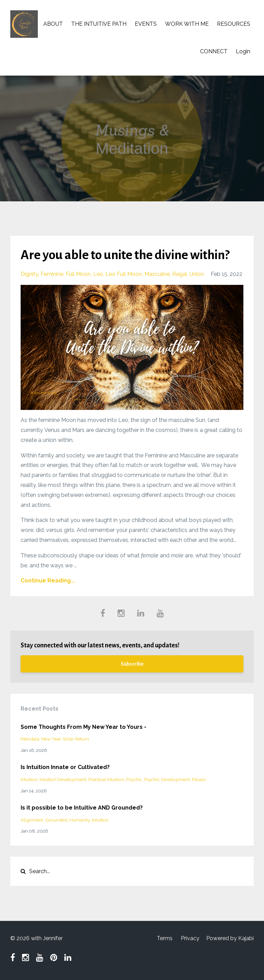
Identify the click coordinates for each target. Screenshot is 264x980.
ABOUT (53, 24)
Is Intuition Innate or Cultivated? (65, 767)
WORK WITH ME (187, 24)
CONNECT (214, 51)
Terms (165, 938)
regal (180, 274)
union (197, 274)
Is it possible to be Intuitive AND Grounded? (82, 808)
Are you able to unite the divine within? (125, 255)
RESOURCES (234, 24)
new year (51, 739)
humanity (80, 820)
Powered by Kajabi (230, 938)
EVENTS (146, 24)
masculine (157, 274)
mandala (30, 739)
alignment (32, 820)
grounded (56, 820)
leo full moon (124, 274)
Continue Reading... (48, 581)
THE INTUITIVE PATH (99, 24)
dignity (29, 274)
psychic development (167, 779)
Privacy (190, 938)
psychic (134, 779)
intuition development (63, 779)
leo (98, 274)
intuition (29, 779)
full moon (78, 274)
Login (243, 51)
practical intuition (106, 779)
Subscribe (132, 664)
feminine (52, 274)
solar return (76, 739)
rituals (199, 779)
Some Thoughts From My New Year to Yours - (84, 727)
